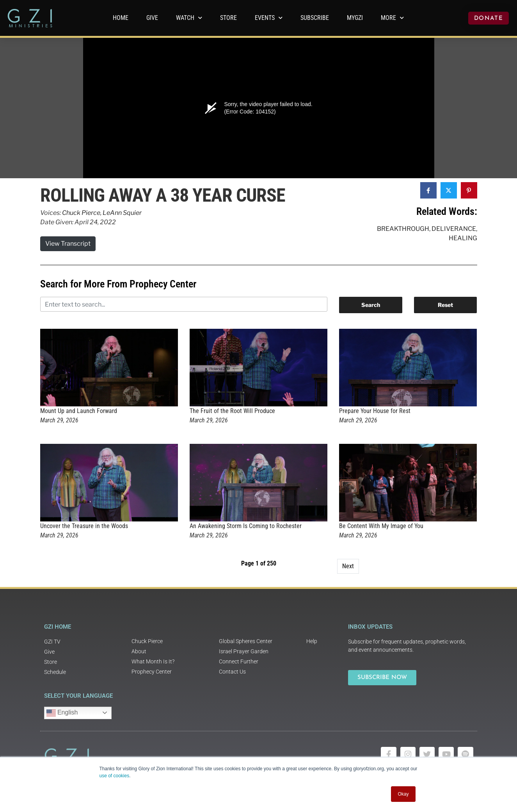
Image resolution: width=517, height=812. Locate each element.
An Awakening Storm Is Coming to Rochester (246, 526)
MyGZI (355, 18)
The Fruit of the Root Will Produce (232, 411)
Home (121, 18)
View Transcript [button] (68, 244)
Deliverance (454, 229)
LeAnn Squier (122, 213)
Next (348, 566)
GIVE (152, 18)
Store (228, 18)
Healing (463, 238)
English (62, 713)
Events (269, 18)
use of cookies (115, 776)
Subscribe (315, 18)
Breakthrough (403, 229)
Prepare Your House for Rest (375, 411)
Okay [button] (403, 794)
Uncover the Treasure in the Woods (84, 526)
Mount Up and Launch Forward (79, 411)
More (392, 18)
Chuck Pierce (81, 213)
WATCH (189, 18)
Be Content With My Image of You (381, 526)
